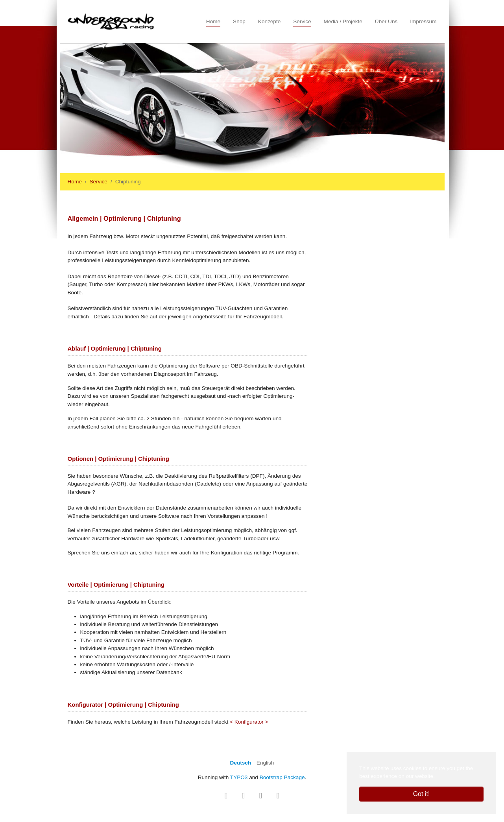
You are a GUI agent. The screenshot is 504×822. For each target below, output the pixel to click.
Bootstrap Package (282, 777)
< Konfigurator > (249, 722)
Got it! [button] (422, 794)
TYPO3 (239, 777)
